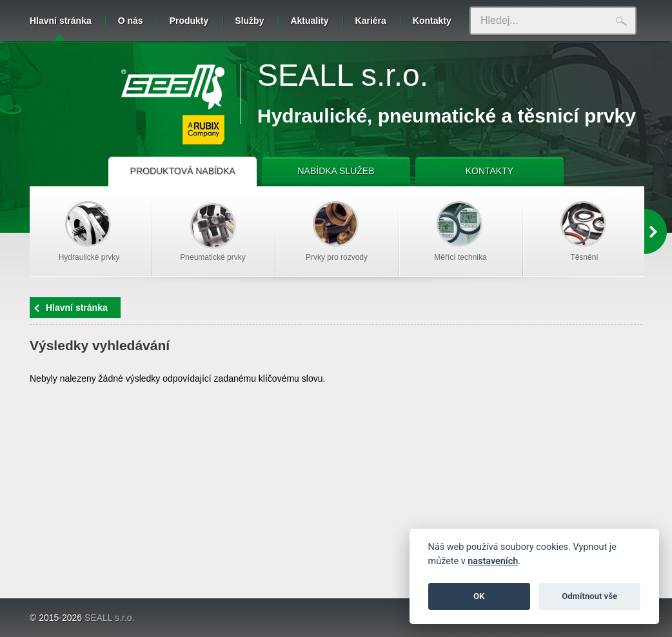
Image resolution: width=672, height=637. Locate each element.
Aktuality (309, 21)
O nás (131, 21)
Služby (249, 21)
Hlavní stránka (61, 28)
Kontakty (432, 21)
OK (479, 596)
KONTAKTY (489, 171)
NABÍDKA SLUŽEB (336, 171)
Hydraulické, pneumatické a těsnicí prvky (447, 116)
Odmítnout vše (589, 596)
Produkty (189, 21)
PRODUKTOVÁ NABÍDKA (183, 171)
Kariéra (371, 21)
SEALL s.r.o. (343, 75)
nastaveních (493, 561)
